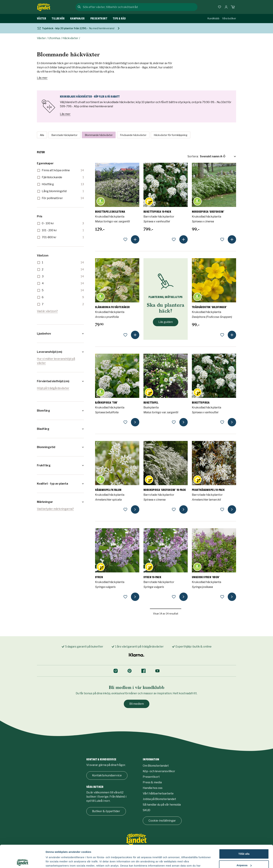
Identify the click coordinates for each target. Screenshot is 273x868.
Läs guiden (166, 322)
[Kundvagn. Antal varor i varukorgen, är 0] (233, 7)
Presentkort (151, 777)
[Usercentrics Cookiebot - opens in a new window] (23, 861)
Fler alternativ (54, 861)
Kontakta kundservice (107, 775)
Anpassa (244, 843)
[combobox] (140, 7)
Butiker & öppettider (106, 811)
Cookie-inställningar (162, 821)
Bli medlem (137, 704)
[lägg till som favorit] (125, 239)
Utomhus (54, 38)
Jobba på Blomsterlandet (159, 799)
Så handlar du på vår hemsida (162, 805)
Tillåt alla (244, 831)
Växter (41, 38)
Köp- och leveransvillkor (159, 771)
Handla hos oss (153, 788)
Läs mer (42, 78)
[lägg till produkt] (135, 239)
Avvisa (244, 854)
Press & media (152, 782)
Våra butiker (229, 18)
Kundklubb (213, 18)
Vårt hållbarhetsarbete (158, 793)
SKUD (147, 810)
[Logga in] (226, 7)
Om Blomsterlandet (156, 766)
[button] (60, 334)
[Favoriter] (220, 7)
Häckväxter (70, 38)
